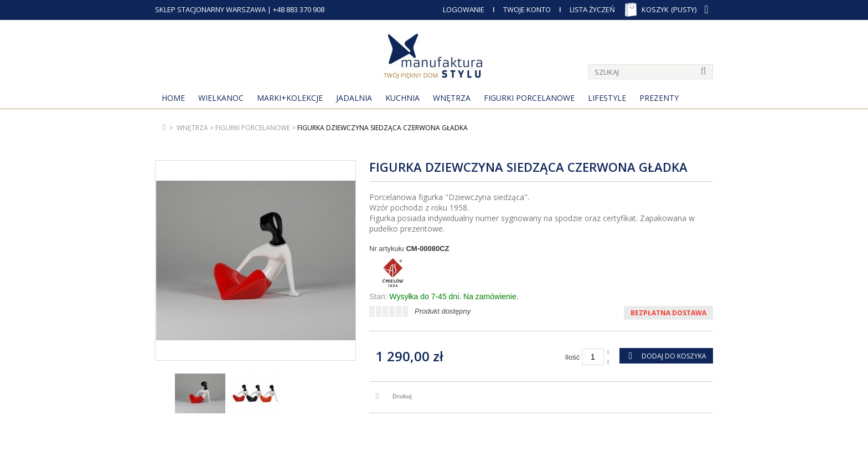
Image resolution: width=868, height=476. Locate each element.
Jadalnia (354, 98)
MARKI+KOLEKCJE (290, 98)
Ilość (573, 357)
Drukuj (402, 396)
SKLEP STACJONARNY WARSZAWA (210, 9)
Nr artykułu (387, 249)
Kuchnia (402, 98)
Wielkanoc (221, 98)
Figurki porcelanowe (529, 98)
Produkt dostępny (443, 311)
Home (173, 98)
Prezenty (659, 98)
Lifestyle (607, 98)
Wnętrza (452, 98)
